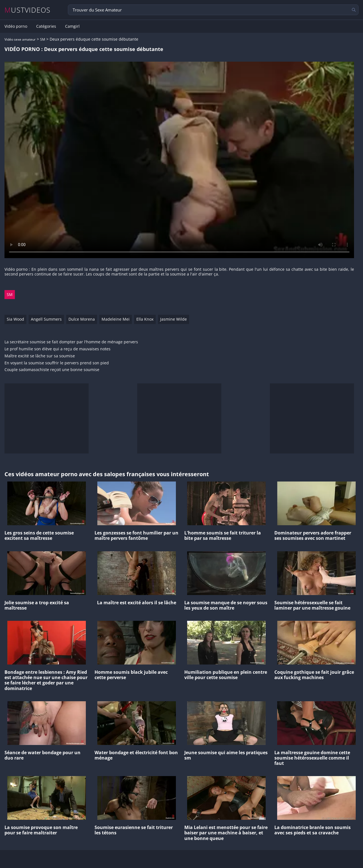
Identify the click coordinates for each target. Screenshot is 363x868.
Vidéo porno (16, 26)
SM (43, 39)
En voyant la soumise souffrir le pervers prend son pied (57, 363)
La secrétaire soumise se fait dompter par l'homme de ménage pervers (71, 342)
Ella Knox (145, 319)
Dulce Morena (82, 319)
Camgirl (72, 26)
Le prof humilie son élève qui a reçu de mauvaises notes (58, 349)
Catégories (46, 26)
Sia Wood (15, 319)
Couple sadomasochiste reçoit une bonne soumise (52, 370)
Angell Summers (46, 319)
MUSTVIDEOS (28, 10)
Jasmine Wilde (174, 319)
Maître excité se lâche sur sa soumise (40, 356)
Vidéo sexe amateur (20, 39)
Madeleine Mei (116, 319)
